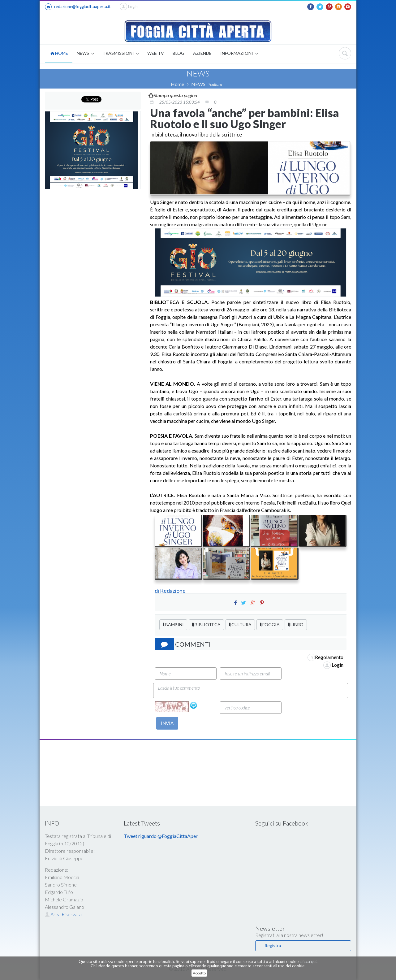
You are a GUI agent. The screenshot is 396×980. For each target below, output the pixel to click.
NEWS (85, 54)
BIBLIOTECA (206, 624)
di (157, 591)
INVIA (167, 723)
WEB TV (156, 53)
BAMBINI (173, 624)
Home (177, 84)
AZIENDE (202, 53)
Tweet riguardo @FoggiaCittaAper (161, 836)
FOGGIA (270, 624)
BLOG (179, 53)
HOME (59, 53)
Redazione (173, 591)
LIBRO (296, 624)
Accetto (199, 973)
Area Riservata (63, 914)
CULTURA (240, 624)
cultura (216, 85)
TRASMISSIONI (121, 54)
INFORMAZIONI (239, 54)
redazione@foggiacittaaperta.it (78, 7)
